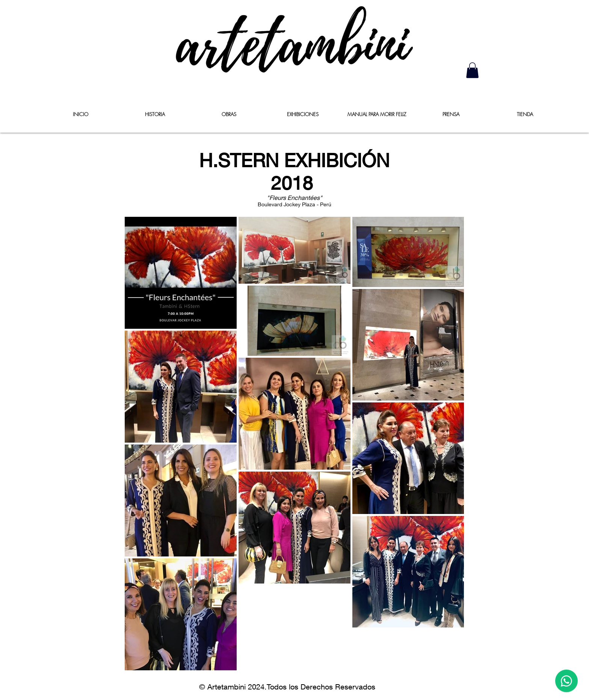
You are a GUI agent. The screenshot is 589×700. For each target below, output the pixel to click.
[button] (472, 70)
